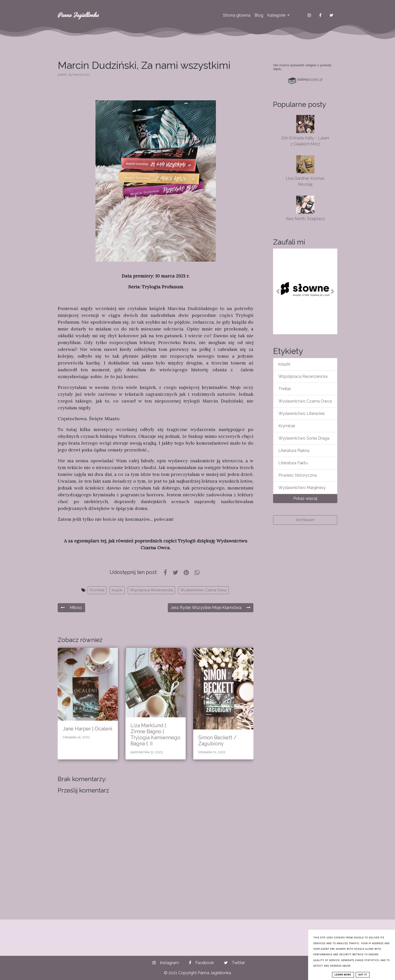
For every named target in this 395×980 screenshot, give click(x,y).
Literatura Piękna (294, 451)
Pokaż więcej (305, 498)
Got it (363, 975)
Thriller (285, 389)
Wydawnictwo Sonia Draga (304, 438)
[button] (278, 291)
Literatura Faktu (293, 463)
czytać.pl (310, 79)
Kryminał (97, 590)
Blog (259, 15)
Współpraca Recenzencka (151, 590)
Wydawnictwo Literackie (301, 414)
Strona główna (237, 15)
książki (117, 590)
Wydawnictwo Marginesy (302, 488)
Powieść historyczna (298, 475)
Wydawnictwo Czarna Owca (203, 590)
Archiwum (305, 520)
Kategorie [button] (277, 15)
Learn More (343, 975)
